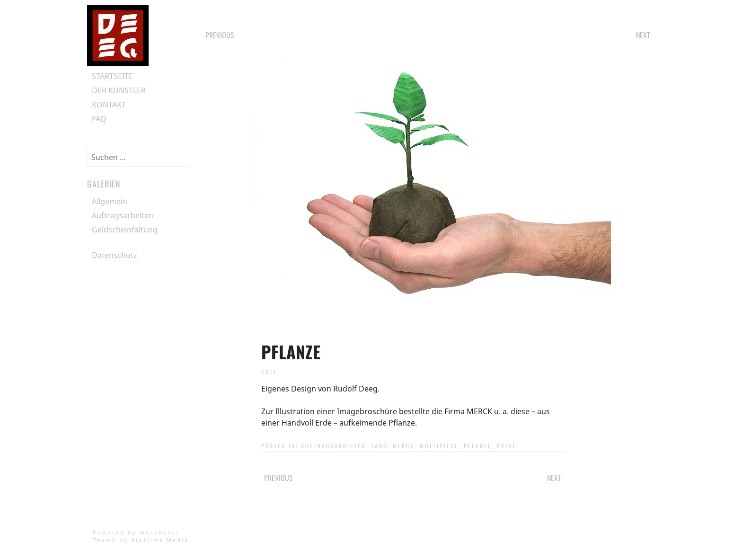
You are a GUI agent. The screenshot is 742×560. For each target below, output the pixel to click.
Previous (220, 35)
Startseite (112, 76)
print (506, 446)
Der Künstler (119, 90)
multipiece (439, 446)
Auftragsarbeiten (333, 446)
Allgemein (110, 201)
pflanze (478, 446)
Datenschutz (115, 255)
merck (404, 446)
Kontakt (109, 105)
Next (643, 35)
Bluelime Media (160, 540)
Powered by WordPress (136, 532)
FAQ (99, 119)
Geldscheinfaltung (125, 230)
